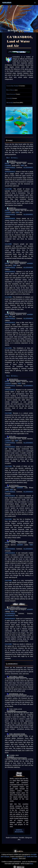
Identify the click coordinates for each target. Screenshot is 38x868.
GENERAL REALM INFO (19, 831)
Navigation (19, 3)
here (32, 864)
